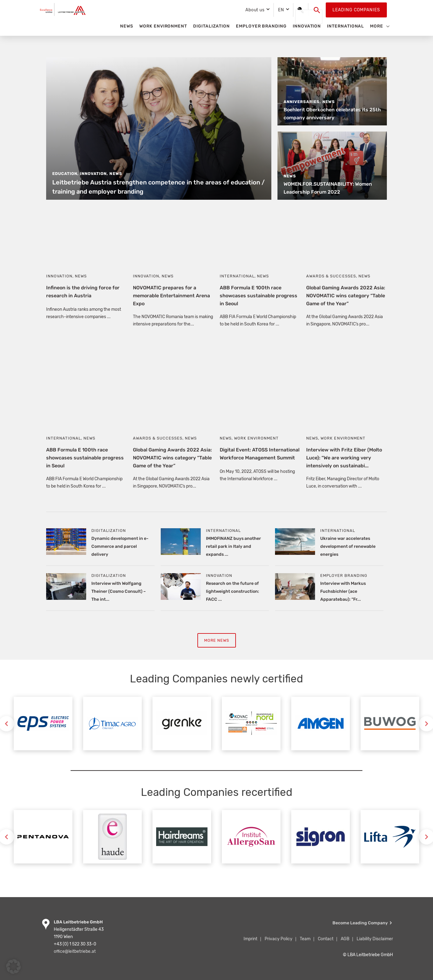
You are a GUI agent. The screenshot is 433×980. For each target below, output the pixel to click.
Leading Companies (356, 10)
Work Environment (163, 26)
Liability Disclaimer (375, 939)
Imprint (250, 939)
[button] (317, 10)
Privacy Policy (279, 939)
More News (216, 641)
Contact (326, 939)
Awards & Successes (331, 276)
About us (255, 10)
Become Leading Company (360, 923)
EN (281, 10)
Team (305, 939)
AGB (345, 939)
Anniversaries (302, 102)
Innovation (307, 26)
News (127, 26)
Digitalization (211, 26)
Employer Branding (261, 26)
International (345, 26)
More (377, 26)
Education (65, 174)
